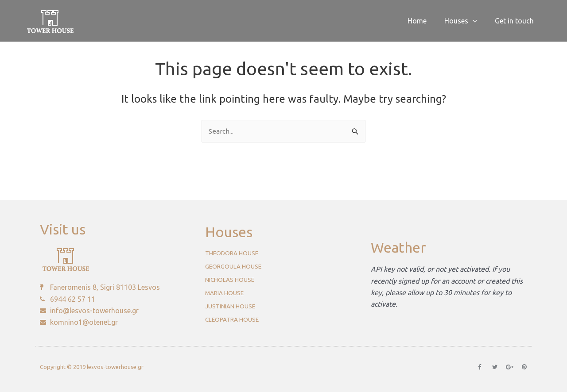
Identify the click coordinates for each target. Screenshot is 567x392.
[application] (478, 21)
